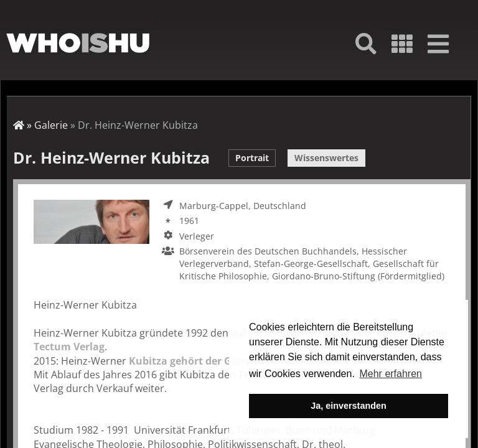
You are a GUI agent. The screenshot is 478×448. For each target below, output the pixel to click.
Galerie (51, 125)
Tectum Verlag (69, 347)
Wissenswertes (326, 158)
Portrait (252, 158)
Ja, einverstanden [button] (349, 406)
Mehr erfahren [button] (391, 374)
